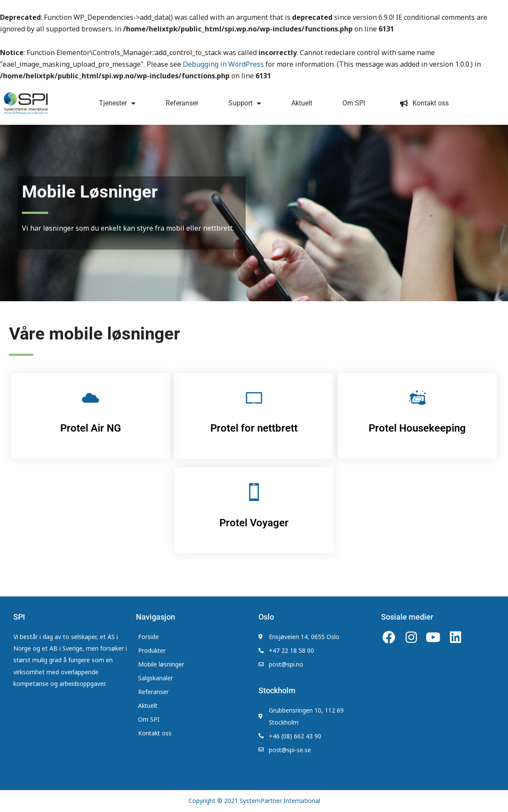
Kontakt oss (422, 103)
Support (245, 103)
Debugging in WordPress (223, 64)
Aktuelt (302, 103)
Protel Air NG (91, 428)
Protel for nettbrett (254, 428)
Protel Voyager (254, 523)
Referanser (182, 103)
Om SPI (354, 103)
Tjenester (117, 103)
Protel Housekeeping (417, 428)
